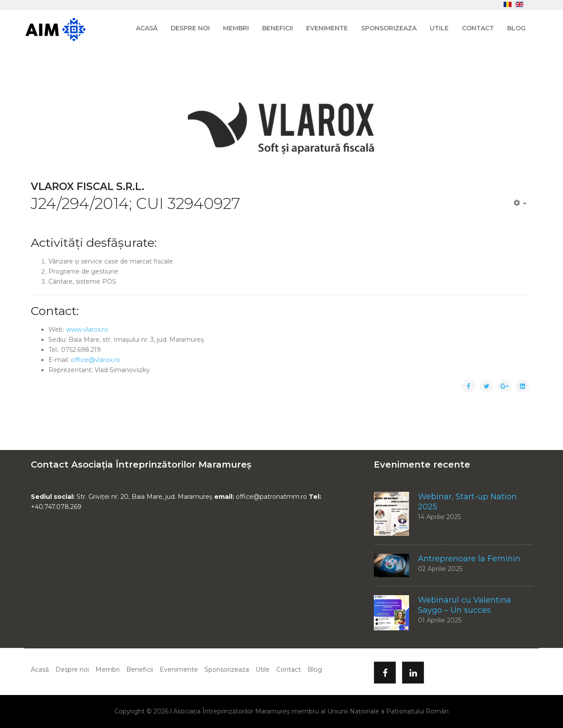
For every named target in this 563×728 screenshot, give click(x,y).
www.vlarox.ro (87, 329)
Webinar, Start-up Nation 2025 (467, 502)
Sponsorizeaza (389, 28)
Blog (516, 28)
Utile (439, 28)
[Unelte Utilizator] (520, 203)
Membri (236, 28)
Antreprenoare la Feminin (469, 559)
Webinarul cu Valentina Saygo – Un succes (464, 605)
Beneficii (278, 28)
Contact (478, 28)
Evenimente (327, 28)
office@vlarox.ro (95, 360)
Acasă (147, 28)
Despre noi (190, 28)
